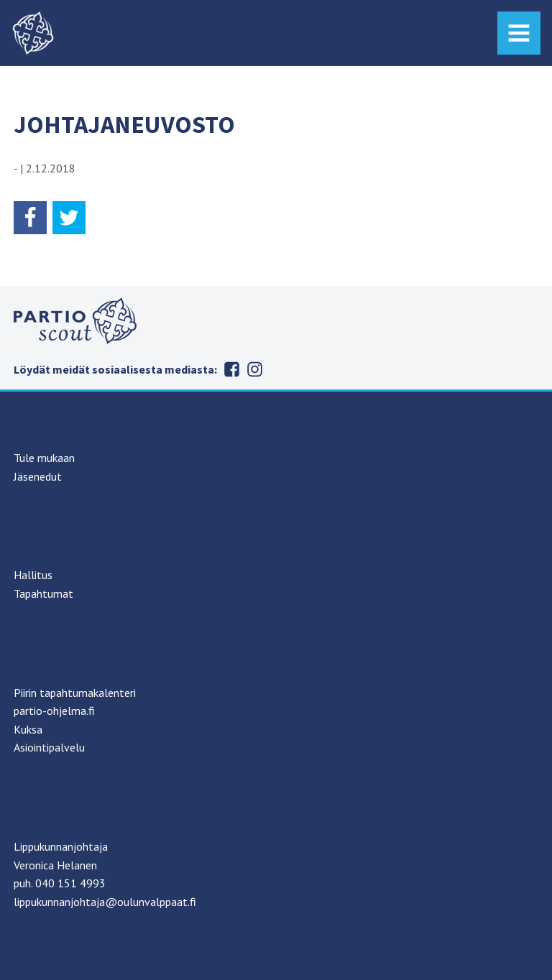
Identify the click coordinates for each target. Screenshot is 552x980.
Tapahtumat (43, 593)
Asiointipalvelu (49, 747)
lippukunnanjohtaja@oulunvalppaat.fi (105, 902)
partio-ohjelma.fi (54, 711)
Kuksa (28, 729)
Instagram (254, 369)
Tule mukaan (44, 458)
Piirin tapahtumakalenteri (75, 693)
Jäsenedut (38, 476)
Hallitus (33, 575)
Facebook (231, 369)
